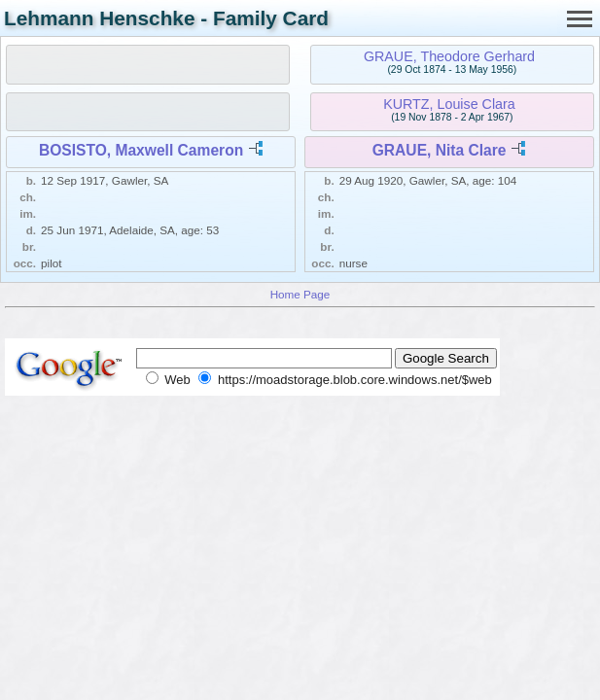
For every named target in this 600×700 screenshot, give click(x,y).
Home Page (300, 294)
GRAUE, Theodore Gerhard (449, 56)
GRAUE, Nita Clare (440, 150)
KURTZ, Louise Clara (449, 104)
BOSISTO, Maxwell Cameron (141, 150)
